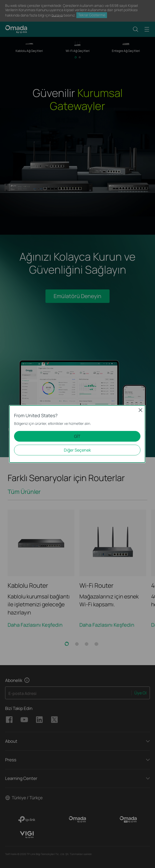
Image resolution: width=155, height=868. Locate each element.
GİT (77, 436)
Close (140, 410)
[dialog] (77, 434)
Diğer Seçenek (77, 450)
